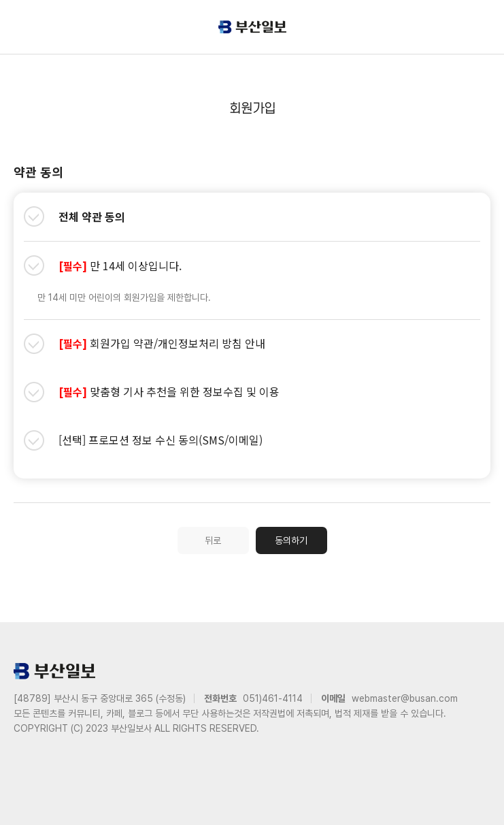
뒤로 (213, 540)
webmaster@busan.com (405, 698)
